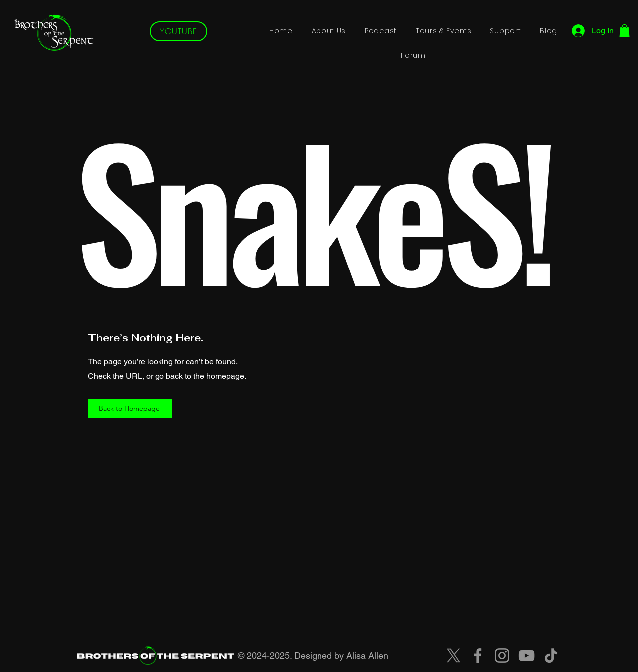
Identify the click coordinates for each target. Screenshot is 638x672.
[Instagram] (502, 655)
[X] (453, 655)
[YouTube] (527, 655)
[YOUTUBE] (178, 31)
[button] (624, 31)
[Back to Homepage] (130, 408)
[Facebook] (478, 655)
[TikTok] (551, 655)
